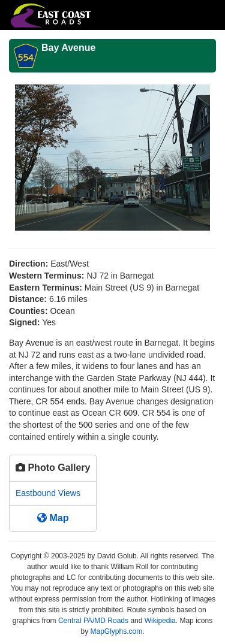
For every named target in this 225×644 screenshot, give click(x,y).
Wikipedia (160, 621)
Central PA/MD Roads (93, 621)
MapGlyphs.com (116, 631)
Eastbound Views (48, 493)
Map (53, 518)
